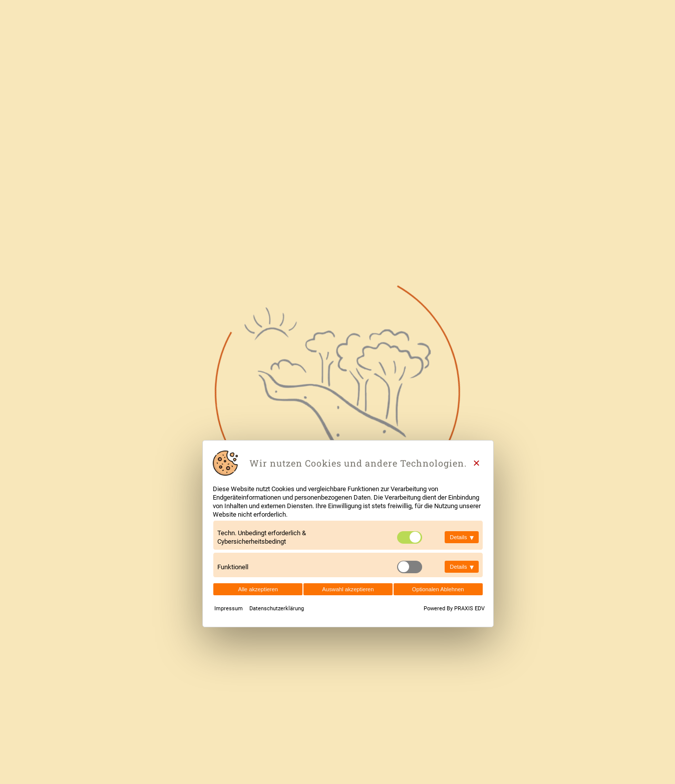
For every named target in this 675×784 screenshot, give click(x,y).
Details (461, 537)
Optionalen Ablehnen (438, 589)
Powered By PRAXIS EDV (454, 609)
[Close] (477, 463)
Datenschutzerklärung (277, 609)
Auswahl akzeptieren (348, 589)
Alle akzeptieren (258, 589)
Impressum (229, 609)
